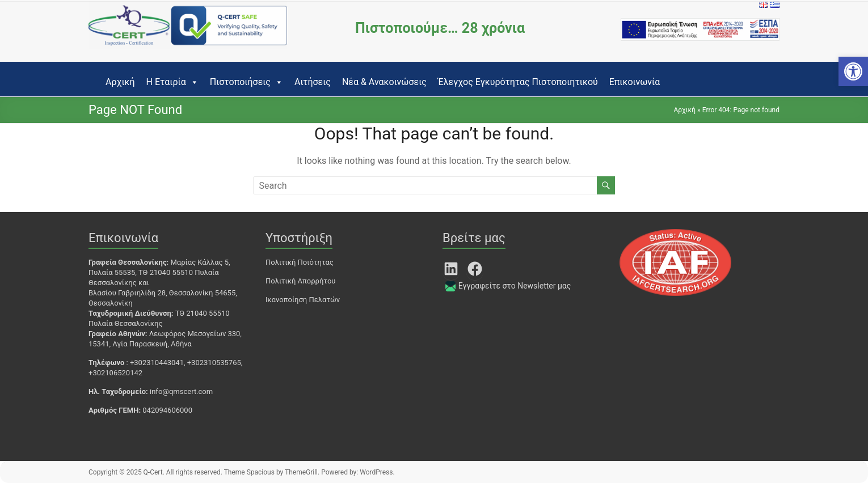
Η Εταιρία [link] (172, 82)
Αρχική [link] (120, 82)
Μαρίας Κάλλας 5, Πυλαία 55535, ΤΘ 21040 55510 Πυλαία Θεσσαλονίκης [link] (159, 272)
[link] (853, 71)
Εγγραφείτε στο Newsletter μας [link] (515, 286)
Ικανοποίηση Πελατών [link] (303, 300)
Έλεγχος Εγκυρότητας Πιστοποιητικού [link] (518, 82)
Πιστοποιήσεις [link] (247, 82)
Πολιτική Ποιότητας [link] (300, 262)
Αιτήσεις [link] (313, 82)
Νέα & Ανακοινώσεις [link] (384, 82)
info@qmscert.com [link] (181, 391)
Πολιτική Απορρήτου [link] (300, 281)
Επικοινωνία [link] (635, 82)
